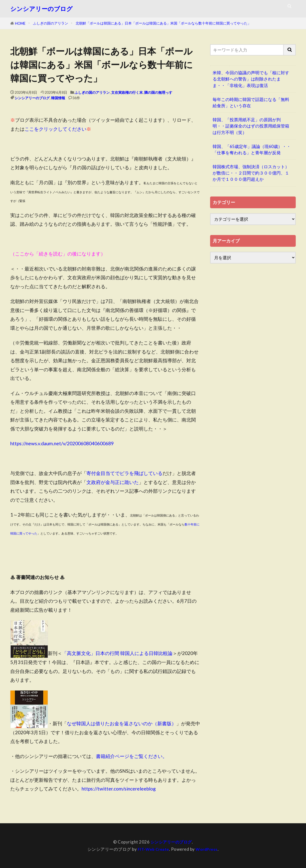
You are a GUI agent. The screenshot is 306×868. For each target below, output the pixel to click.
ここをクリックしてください (55, 129)
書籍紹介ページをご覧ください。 (132, 756)
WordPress (208, 849)
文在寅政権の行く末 (127, 92)
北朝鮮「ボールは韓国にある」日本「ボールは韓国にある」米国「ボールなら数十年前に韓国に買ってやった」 (163, 23)
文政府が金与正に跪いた (113, 482)
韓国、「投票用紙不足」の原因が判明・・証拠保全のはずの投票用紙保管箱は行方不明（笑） (251, 126)
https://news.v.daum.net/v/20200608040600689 (62, 443)
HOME (20, 23)
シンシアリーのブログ (41, 9)
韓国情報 (58, 98)
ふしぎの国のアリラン (51, 23)
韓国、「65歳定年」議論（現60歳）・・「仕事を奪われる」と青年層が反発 (252, 149)
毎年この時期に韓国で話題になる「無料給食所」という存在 (251, 102)
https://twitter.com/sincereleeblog (119, 789)
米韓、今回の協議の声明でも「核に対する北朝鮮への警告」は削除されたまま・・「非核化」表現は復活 (251, 79)
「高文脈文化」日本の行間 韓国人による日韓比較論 (117, 653)
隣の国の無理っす (158, 92)
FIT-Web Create (152, 849)
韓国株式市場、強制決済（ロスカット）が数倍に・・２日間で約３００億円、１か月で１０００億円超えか (251, 173)
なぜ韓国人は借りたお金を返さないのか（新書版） (122, 723)
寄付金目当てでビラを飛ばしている (124, 473)
